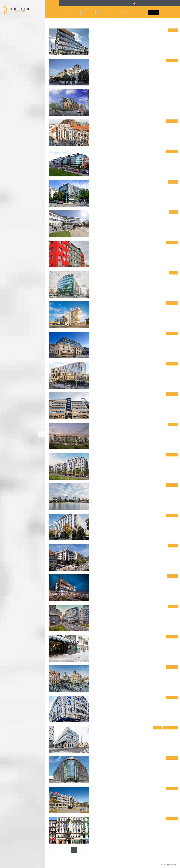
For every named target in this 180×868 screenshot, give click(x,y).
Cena (88, 13)
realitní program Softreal (169, 865)
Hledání (52, 3)
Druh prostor (106, 13)
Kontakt (175, 3)
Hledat (154, 13)
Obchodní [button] (117, 3)
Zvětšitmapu (41, 434)
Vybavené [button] (95, 3)
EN (135, 3)
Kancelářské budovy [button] (72, 3)
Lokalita (55, 13)
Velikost (72, 13)
